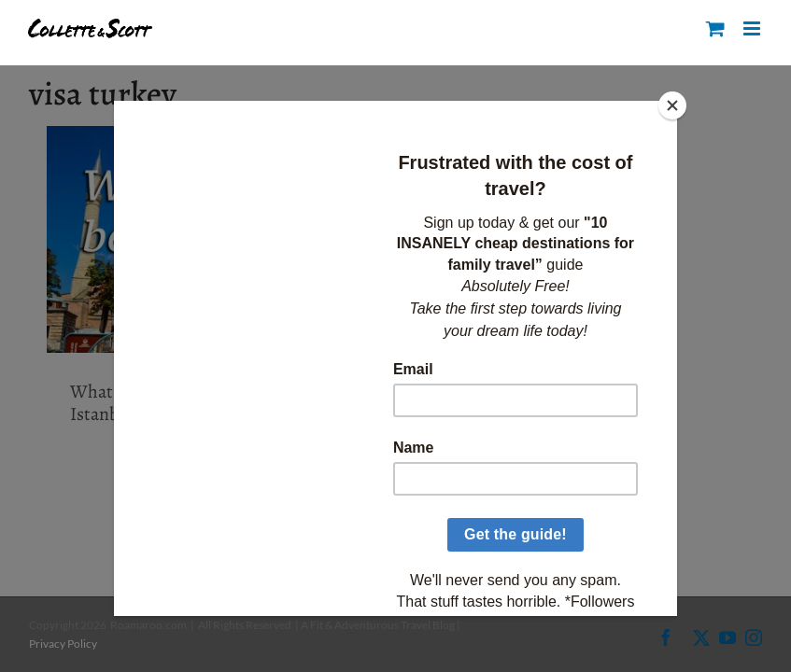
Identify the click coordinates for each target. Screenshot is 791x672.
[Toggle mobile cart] (715, 28)
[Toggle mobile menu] (753, 28)
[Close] (672, 105)
